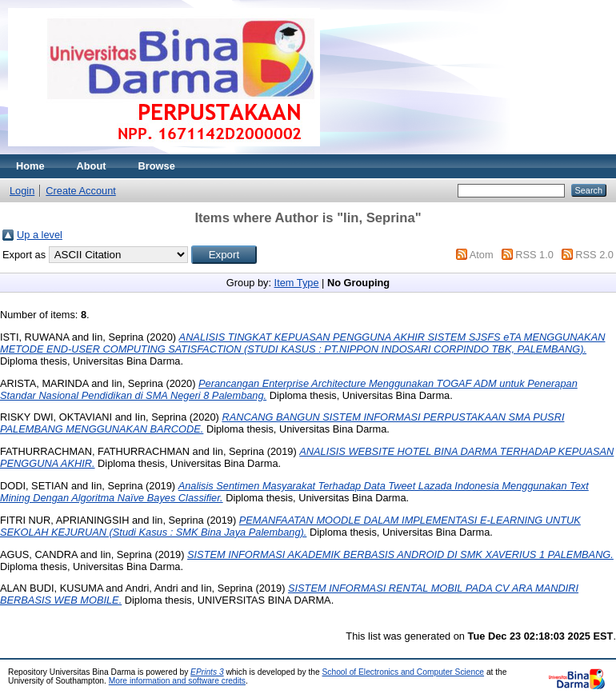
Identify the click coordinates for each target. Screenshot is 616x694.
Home (30, 166)
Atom (482, 255)
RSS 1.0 (534, 255)
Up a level (40, 235)
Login (22, 191)
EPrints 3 (207, 672)
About (92, 166)
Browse (157, 166)
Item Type (297, 283)
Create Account (81, 191)
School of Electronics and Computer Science (404, 672)
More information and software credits (177, 681)
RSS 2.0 (594, 255)
